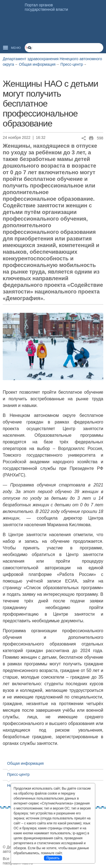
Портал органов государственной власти (46, 7)
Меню (16, 48)
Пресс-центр (72, 64)
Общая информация (37, 64)
